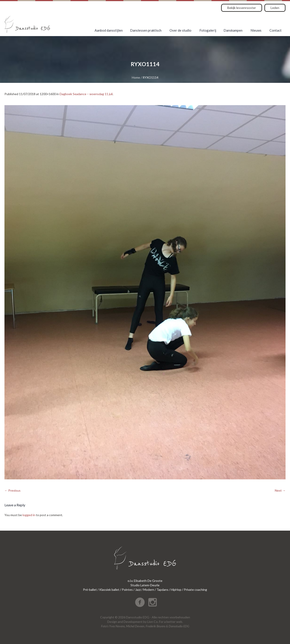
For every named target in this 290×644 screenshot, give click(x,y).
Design (112, 622)
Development (133, 622)
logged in (29, 515)
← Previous (12, 490)
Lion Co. (153, 622)
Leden (275, 8)
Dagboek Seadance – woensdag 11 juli (86, 94)
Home (136, 77)
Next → (280, 490)
